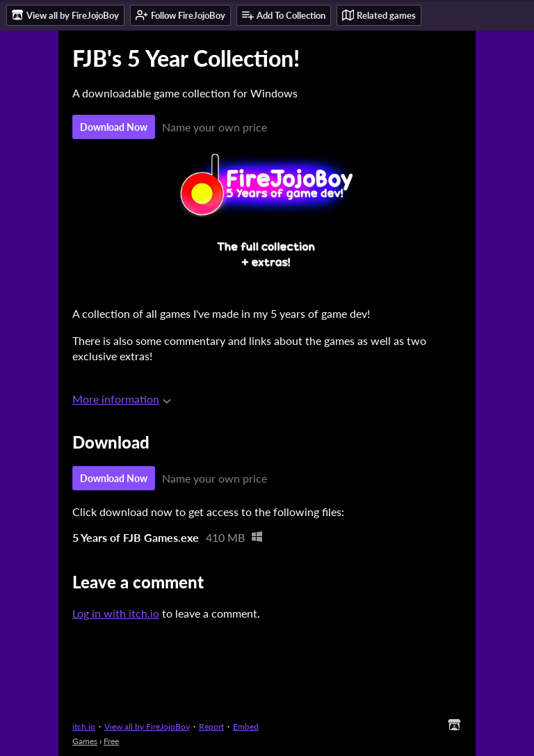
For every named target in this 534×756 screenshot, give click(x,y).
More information (122, 399)
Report (211, 726)
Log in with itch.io (116, 613)
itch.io (84, 726)
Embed (246, 726)
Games (85, 741)
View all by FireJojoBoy (147, 726)
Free (111, 741)
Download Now (114, 127)
